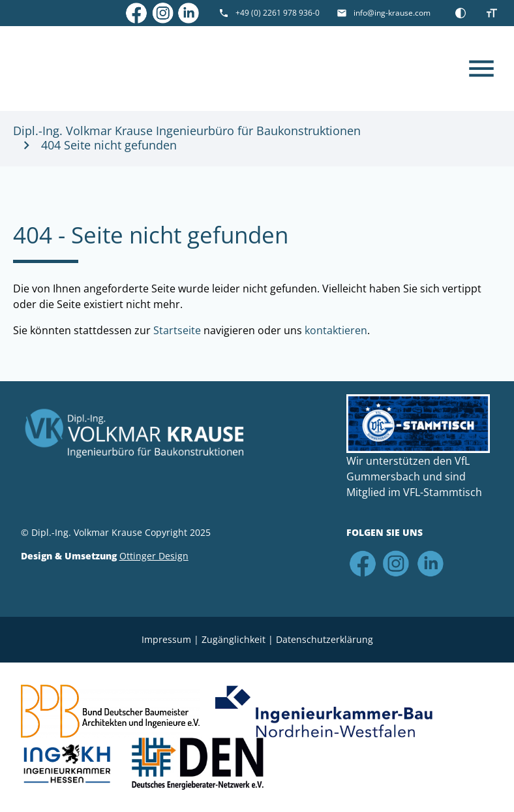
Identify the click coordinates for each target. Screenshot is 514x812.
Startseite (177, 330)
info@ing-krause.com (392, 13)
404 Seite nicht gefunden (109, 146)
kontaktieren (336, 330)
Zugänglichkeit (234, 639)
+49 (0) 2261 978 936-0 (278, 13)
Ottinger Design (154, 556)
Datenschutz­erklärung (325, 639)
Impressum (166, 639)
